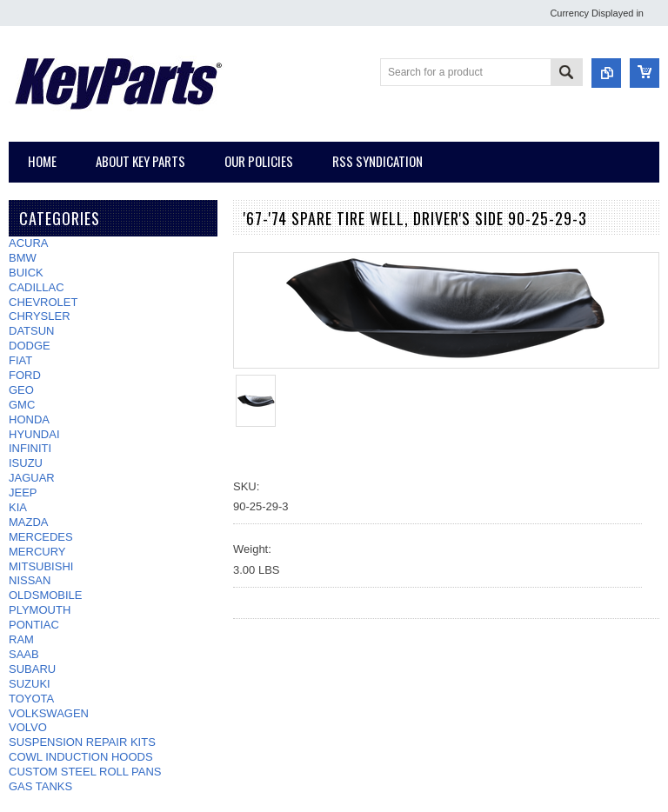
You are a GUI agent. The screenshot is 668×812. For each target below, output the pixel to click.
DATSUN (31, 331)
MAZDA (29, 522)
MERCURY (37, 552)
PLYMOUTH (40, 610)
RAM (21, 639)
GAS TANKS (40, 786)
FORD (25, 375)
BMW (23, 258)
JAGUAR (32, 478)
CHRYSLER (40, 316)
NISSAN (30, 580)
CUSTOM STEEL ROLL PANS (85, 772)
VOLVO (28, 727)
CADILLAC (37, 287)
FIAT (20, 360)
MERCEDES (41, 537)
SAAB (24, 654)
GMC (22, 405)
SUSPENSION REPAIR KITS (82, 742)
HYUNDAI (34, 434)
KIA (18, 507)
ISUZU (26, 463)
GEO (21, 390)
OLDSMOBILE (46, 595)
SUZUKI (30, 684)
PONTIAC (34, 625)
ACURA (29, 243)
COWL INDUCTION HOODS (81, 757)
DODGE (30, 346)
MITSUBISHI (41, 566)
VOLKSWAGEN (49, 713)
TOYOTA (31, 699)
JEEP (23, 493)
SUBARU (32, 669)
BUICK (26, 273)
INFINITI (30, 448)
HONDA (29, 419)
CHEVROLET (43, 302)
